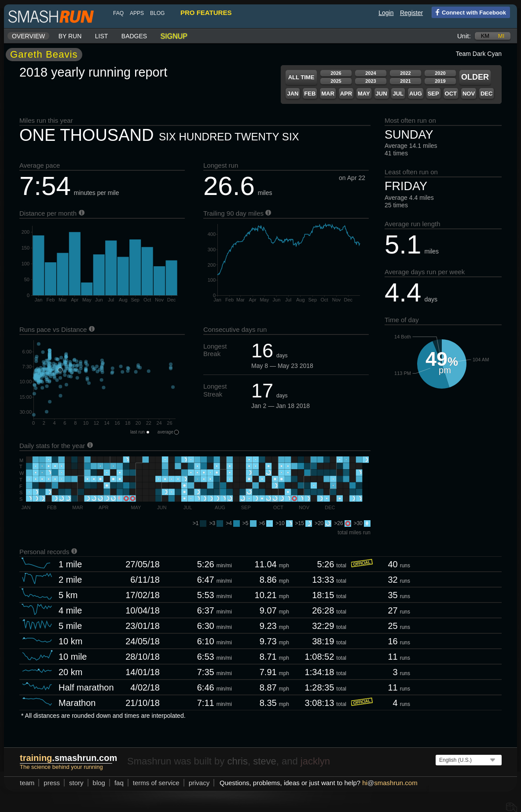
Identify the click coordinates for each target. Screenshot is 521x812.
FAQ (118, 13)
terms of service (156, 783)
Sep (433, 94)
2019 (440, 81)
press (52, 783)
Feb (310, 94)
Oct (451, 94)
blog (157, 13)
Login (386, 13)
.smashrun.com (68, 758)
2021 (405, 81)
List (102, 36)
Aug (416, 94)
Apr (346, 94)
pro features (206, 13)
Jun (382, 94)
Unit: (464, 36)
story (76, 783)
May (364, 94)
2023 (371, 81)
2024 (371, 73)
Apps (137, 13)
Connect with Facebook (469, 12)
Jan (293, 94)
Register (411, 13)
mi (501, 36)
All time (301, 77)
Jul (398, 94)
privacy (199, 783)
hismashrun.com (390, 783)
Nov (469, 94)
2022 (405, 73)
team (27, 783)
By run (70, 36)
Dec (486, 94)
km (485, 36)
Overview (28, 36)
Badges (134, 36)
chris (237, 761)
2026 (336, 73)
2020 (440, 73)
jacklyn (315, 761)
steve (265, 761)
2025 (336, 81)
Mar (328, 94)
